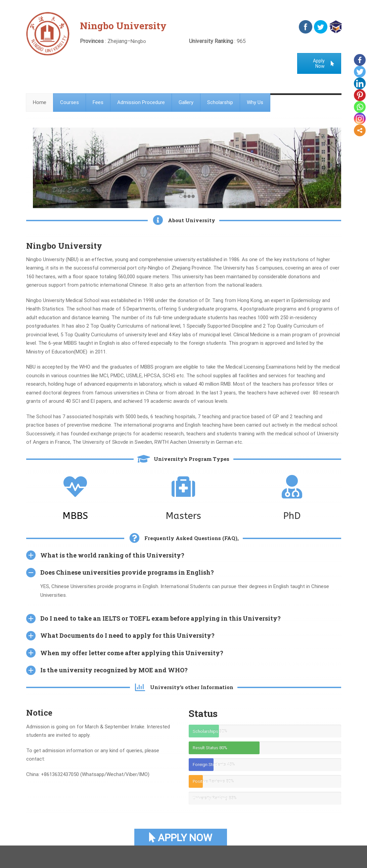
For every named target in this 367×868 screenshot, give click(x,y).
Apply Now (324, 63)
